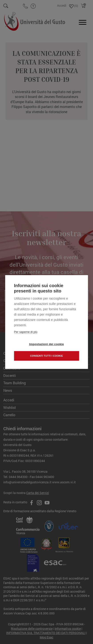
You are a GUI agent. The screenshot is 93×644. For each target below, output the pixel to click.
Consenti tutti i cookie (46, 356)
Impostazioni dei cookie (46, 344)
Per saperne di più (26, 332)
